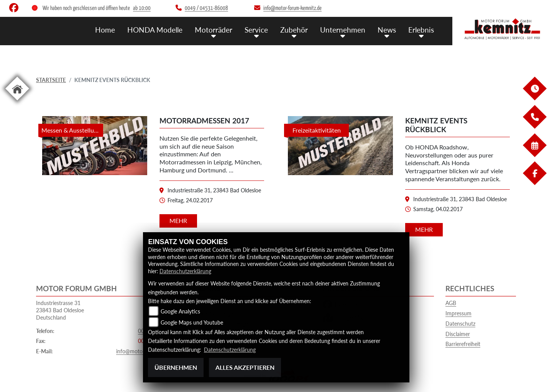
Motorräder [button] (214, 30)
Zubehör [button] (294, 30)
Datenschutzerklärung (185, 271)
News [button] (387, 30)
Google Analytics (180, 311)
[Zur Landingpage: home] (17, 102)
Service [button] (256, 30)
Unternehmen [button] (343, 30)
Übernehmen (176, 367)
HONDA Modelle (155, 30)
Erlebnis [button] (421, 30)
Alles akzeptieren (245, 367)
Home (105, 30)
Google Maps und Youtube (192, 322)
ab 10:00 (142, 8)
